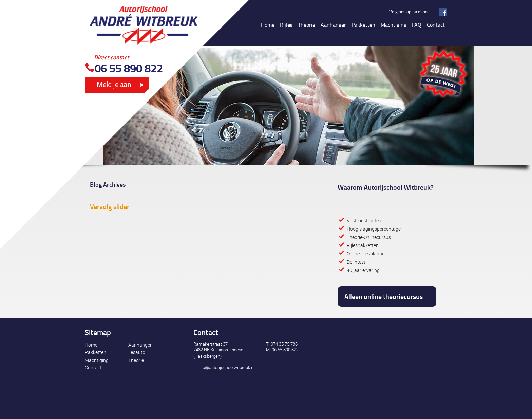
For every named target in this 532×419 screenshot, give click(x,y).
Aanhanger (140, 345)
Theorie (136, 360)
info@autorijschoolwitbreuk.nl (226, 367)
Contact (93, 368)
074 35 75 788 (284, 344)
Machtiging (97, 360)
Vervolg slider (110, 206)
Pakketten (96, 352)
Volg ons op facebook (409, 12)
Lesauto (137, 352)
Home (91, 345)
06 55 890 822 (129, 68)
